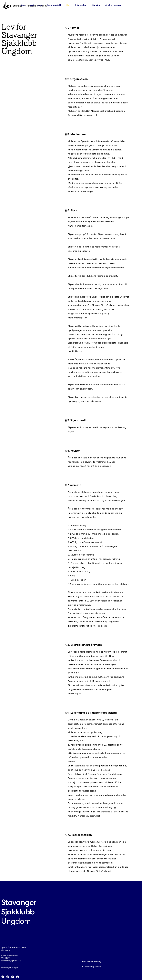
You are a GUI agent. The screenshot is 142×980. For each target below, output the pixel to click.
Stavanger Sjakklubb (19, 912)
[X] (13, 977)
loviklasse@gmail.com (11, 961)
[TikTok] (18, 977)
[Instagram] (8, 977)
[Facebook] (3, 977)
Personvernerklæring (92, 961)
